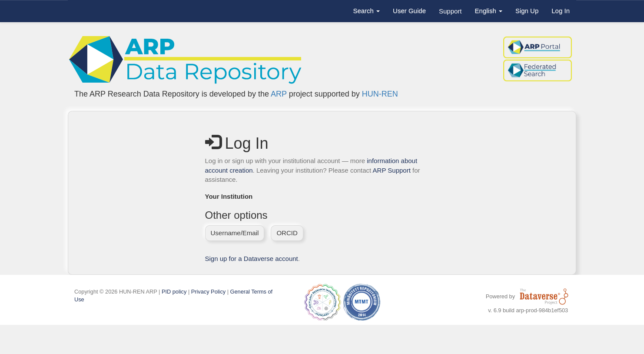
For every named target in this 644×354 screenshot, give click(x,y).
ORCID (287, 233)
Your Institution (229, 196)
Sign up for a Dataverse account (252, 259)
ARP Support (392, 170)
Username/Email (235, 233)
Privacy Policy (208, 292)
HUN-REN (380, 94)
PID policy (174, 292)
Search (366, 11)
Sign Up (527, 11)
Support (450, 11)
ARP (279, 94)
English (489, 11)
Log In (561, 11)
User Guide (409, 11)
